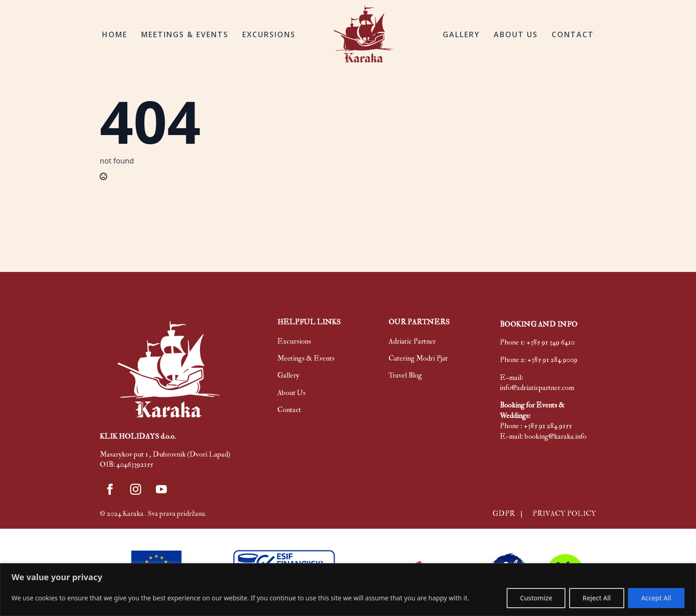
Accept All (656, 598)
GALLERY (461, 34)
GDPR (504, 514)
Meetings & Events (306, 358)
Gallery (288, 375)
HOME (115, 34)
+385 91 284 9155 (548, 426)
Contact (289, 410)
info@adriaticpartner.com (537, 388)
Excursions (294, 341)
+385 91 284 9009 (552, 360)
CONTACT (573, 34)
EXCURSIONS (269, 34)
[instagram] (136, 489)
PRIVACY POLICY (564, 514)
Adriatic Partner (412, 341)
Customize (536, 598)
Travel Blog (405, 375)
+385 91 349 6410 (551, 342)
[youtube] (161, 489)
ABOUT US (516, 34)
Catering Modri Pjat (418, 358)
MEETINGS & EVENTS (185, 34)
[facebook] (110, 489)
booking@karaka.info (556, 436)
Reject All (596, 598)
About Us (291, 393)
